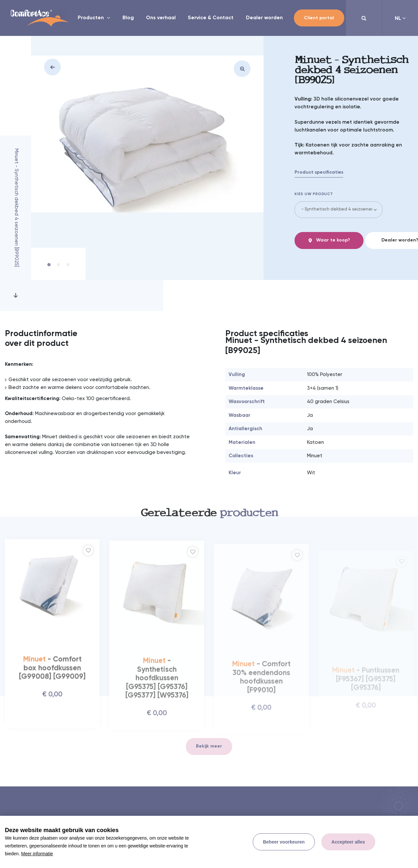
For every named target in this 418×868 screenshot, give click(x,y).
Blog (128, 18)
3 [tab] (68, 264)
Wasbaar (240, 431)
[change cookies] (284, 842)
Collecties (241, 471)
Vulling (237, 390)
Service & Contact (211, 18)
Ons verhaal (161, 18)
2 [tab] (58, 264)
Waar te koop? (329, 240)
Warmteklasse (246, 404)
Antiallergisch (245, 444)
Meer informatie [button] (37, 854)
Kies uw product (314, 194)
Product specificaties (319, 172)
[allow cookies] (348, 842)
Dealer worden (264, 18)
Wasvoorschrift (247, 417)
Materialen (242, 458)
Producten (91, 18)
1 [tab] (49, 264)
